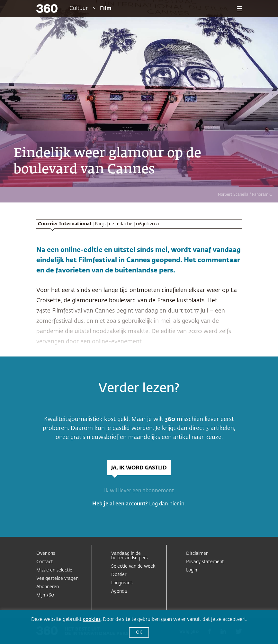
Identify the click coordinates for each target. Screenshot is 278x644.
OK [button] (139, 633)
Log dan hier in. (167, 504)
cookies (92, 619)
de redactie (121, 224)
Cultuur (79, 9)
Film (106, 9)
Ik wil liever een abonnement (139, 491)
